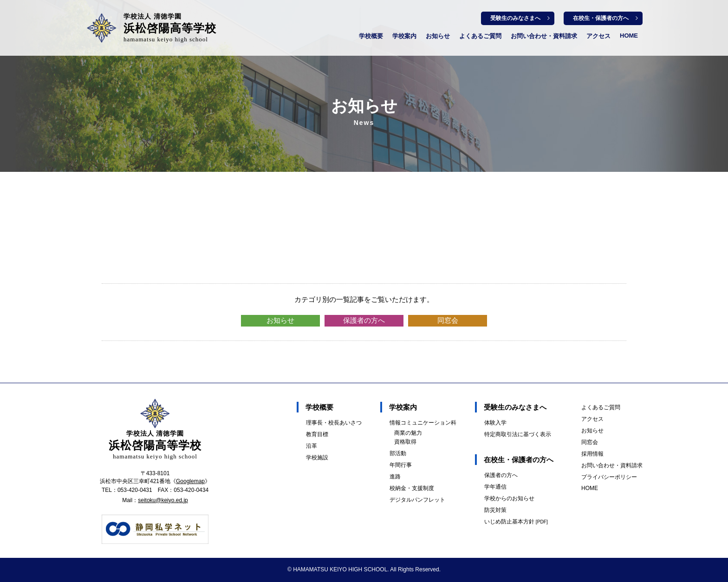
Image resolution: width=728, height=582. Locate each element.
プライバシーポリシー (609, 477)
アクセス (598, 36)
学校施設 (317, 458)
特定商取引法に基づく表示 (518, 434)
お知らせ (438, 36)
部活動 (398, 453)
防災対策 (495, 510)
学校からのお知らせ (509, 498)
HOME (629, 36)
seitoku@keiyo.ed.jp (163, 500)
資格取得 (405, 442)
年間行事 (401, 465)
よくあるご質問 (480, 36)
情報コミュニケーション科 (423, 423)
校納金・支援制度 (412, 488)
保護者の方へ (364, 320)
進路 (395, 477)
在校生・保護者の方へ (601, 18)
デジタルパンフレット (417, 500)
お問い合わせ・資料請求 (544, 36)
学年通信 (495, 487)
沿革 (312, 446)
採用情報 (592, 454)
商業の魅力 (408, 433)
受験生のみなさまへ (515, 18)
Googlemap (190, 481)
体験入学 (495, 423)
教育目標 (317, 434)
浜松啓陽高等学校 (170, 28)
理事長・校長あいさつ (334, 423)
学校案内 (404, 36)
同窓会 (448, 320)
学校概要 (371, 36)
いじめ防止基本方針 (516, 522)
